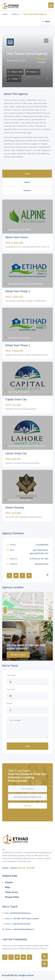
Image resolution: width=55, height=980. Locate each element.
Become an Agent (18, 655)
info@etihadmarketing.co (20, 913)
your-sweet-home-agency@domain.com (39, 552)
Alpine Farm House (17, 237)
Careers (9, 882)
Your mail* (11, 690)
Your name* (11, 676)
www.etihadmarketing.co (24, 929)
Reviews (27, 191)
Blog (7, 887)
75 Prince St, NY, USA (16, 61)
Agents (27, 182)
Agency (15, 14)
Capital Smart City (16, 399)
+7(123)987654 (42, 545)
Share (46, 22)
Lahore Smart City (16, 453)
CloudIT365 (9, 975)
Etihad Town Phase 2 (18, 291)
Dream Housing (14, 508)
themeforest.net (42, 564)
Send (27, 746)
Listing (27, 174)
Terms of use (11, 892)
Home (5, 14)
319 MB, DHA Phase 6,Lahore (26, 919)
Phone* (10, 704)
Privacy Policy (12, 897)
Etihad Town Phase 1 (18, 345)
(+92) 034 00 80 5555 (21, 924)
